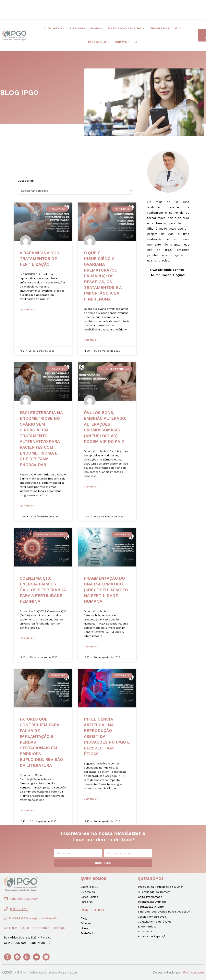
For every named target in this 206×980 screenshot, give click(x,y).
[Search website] (136, 42)
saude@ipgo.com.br (24, 899)
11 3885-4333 (19, 909)
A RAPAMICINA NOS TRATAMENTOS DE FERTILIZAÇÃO (39, 767)
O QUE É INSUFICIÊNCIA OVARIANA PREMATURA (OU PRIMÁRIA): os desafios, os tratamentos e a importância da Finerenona (103, 784)
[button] (71, 7)
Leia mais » (27, 818)
